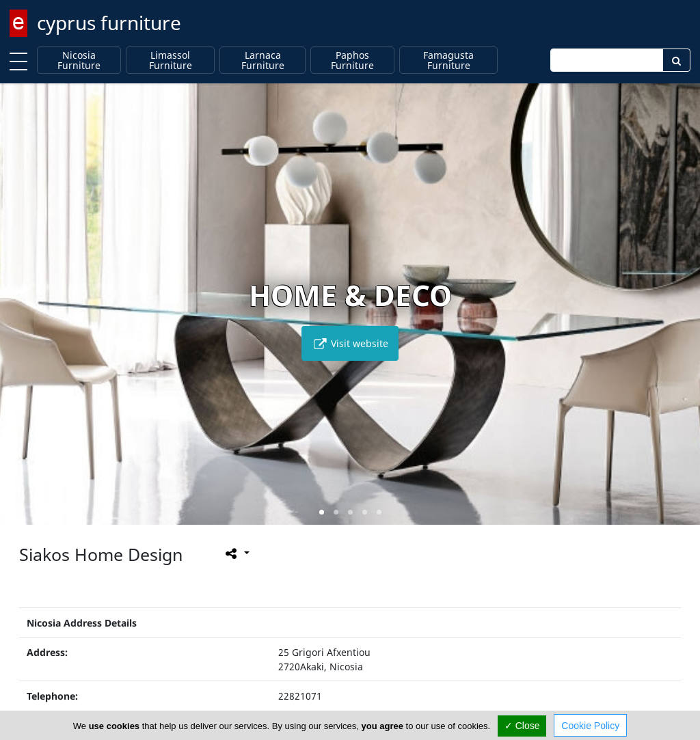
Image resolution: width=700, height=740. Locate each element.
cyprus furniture (109, 23)
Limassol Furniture (171, 60)
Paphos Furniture (352, 60)
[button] (322, 512)
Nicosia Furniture (79, 60)
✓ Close (522, 726)
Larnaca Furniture (263, 60)
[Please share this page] (236, 553)
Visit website (350, 343)
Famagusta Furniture (448, 60)
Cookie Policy (590, 726)
